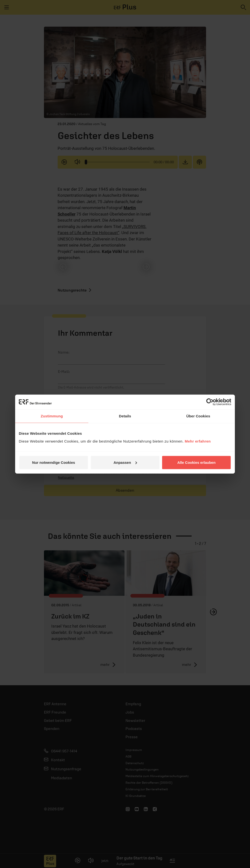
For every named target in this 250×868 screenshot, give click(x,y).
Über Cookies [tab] (198, 416)
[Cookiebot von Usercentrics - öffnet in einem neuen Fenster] (210, 402)
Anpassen (125, 462)
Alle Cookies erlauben (196, 462)
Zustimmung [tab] (52, 416)
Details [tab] (125, 416)
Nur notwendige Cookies (54, 462)
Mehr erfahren (198, 441)
